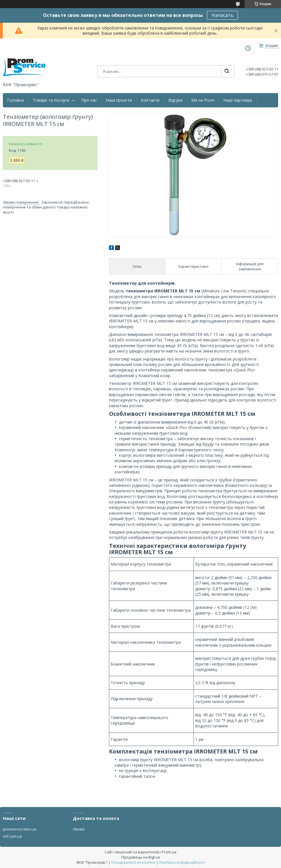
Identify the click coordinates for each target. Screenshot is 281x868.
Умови (79, 829)
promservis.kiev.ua (19, 829)
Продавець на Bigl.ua (141, 857)
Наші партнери (238, 100)
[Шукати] (227, 71)
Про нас (89, 100)
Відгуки (175, 100)
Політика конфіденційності (182, 862)
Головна (15, 100)
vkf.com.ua (12, 836)
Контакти (150, 100)
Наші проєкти (119, 100)
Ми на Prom (203, 100)
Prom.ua (169, 852)
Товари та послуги (51, 100)
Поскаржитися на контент (133, 862)
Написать (223, 15)
